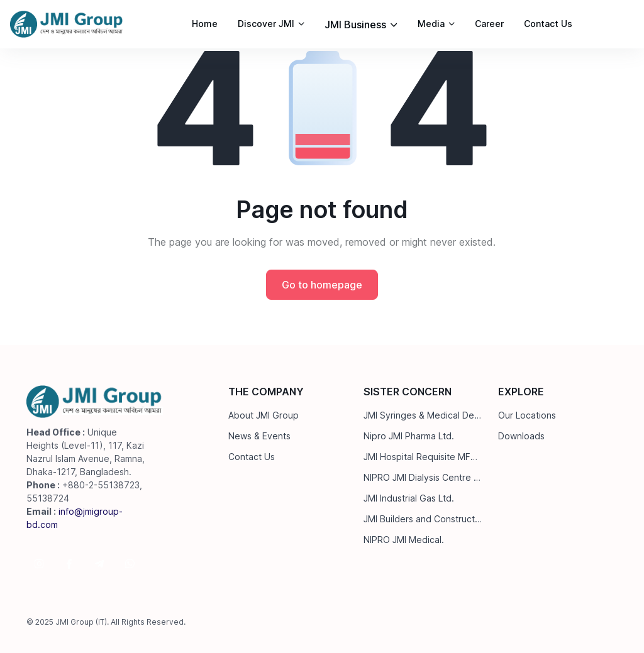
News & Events (259, 436)
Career (489, 24)
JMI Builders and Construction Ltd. (423, 519)
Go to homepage (322, 285)
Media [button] (431, 24)
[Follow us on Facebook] (69, 564)
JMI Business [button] (355, 25)
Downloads (521, 436)
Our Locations (527, 415)
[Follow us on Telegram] (99, 564)
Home (205, 24)
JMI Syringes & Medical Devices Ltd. (423, 415)
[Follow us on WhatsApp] (130, 564)
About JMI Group (264, 415)
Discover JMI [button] (266, 24)
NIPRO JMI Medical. (404, 540)
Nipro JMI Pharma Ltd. (409, 436)
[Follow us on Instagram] (39, 564)
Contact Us (548, 24)
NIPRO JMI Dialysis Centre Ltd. (423, 477)
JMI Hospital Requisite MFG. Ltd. (423, 457)
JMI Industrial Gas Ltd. (409, 498)
